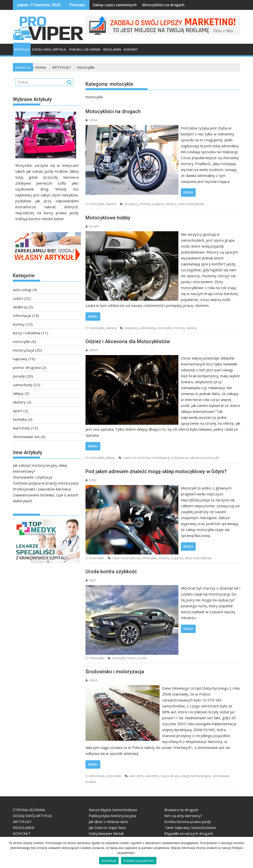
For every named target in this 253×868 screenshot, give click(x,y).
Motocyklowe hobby (108, 218)
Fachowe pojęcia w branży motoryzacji (45, 483)
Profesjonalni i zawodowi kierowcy (42, 489)
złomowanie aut (26, 437)
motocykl (119, 658)
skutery (111, 204)
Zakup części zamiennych (104, 5)
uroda (142, 658)
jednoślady (148, 328)
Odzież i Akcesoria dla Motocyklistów (128, 341)
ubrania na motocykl (205, 458)
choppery (131, 204)
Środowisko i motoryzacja (115, 672)
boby (91, 480)
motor (131, 658)
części (18, 298)
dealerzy (20, 307)
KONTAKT (131, 50)
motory (145, 204)
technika (20, 419)
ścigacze (158, 204)
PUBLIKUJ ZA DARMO (85, 50)
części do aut (170, 776)
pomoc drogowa (27, 367)
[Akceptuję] (247, 852)
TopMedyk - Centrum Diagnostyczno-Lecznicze (18, 565)
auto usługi (22, 290)
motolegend (161, 458)
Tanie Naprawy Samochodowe (190, 827)
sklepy (110, 458)
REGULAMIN (112, 50)
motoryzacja (23, 350)
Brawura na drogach (181, 810)
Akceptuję (109, 861)
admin (92, 350)
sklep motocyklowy (198, 558)
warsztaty (21, 428)
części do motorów (137, 458)
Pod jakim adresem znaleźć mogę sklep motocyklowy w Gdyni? (156, 471)
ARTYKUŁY (22, 50)
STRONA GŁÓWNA (29, 810)
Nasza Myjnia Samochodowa (113, 810)
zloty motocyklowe (191, 204)
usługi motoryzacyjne (196, 776)
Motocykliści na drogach (153, 5)
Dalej (188, 192)
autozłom (152, 776)
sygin (91, 580)
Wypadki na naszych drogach (189, 833)
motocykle (97, 204)
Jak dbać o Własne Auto (108, 822)
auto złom (136, 776)
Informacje (97, 776)
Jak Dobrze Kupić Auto (107, 827)
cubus (91, 120)
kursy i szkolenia (27, 333)
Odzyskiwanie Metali (106, 833)
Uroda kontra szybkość (111, 572)
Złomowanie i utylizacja (32, 477)
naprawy (20, 359)
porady (19, 376)
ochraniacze (180, 458)
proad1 (93, 226)
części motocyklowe (126, 558)
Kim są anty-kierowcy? (183, 816)
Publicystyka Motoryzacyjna (112, 816)
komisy (19, 324)
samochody (23, 385)
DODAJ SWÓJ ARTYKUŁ (49, 50)
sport (18, 411)
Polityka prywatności (139, 861)
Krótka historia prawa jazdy (188, 822)
